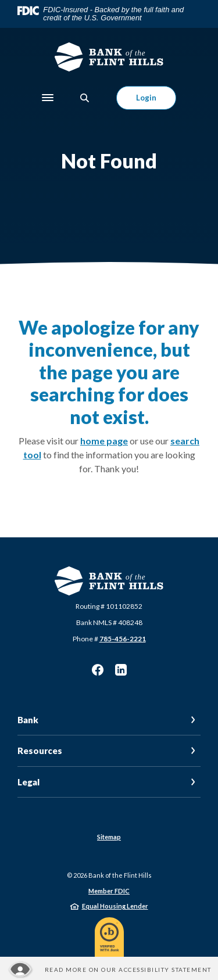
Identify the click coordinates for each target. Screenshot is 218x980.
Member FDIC (109, 891)
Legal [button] (28, 782)
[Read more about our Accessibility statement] (109, 970)
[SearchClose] (85, 98)
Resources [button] (40, 751)
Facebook (98, 670)
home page (104, 441)
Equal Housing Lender (115, 906)
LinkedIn (121, 670)
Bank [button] (28, 720)
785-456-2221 (123, 639)
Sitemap (109, 837)
